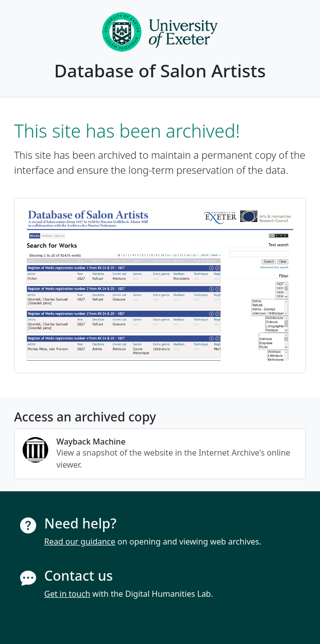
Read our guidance (80, 542)
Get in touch (67, 594)
